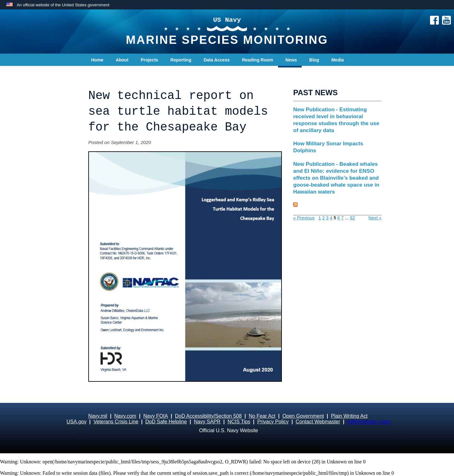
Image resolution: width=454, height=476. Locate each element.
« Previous (304, 218)
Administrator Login (369, 422)
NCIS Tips (239, 422)
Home (97, 60)
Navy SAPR (207, 422)
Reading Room (257, 60)
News (291, 60)
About (122, 60)
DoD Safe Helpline (166, 422)
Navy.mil (98, 416)
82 (352, 218)
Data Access (217, 60)
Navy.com (125, 416)
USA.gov (76, 422)
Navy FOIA (155, 416)
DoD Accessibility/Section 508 (208, 416)
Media (338, 60)
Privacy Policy (273, 422)
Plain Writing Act (349, 416)
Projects (149, 60)
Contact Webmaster (318, 422)
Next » (375, 218)
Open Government (303, 416)
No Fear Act (262, 416)
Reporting (181, 60)
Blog (314, 60)
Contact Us (103, 73)
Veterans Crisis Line (116, 422)
